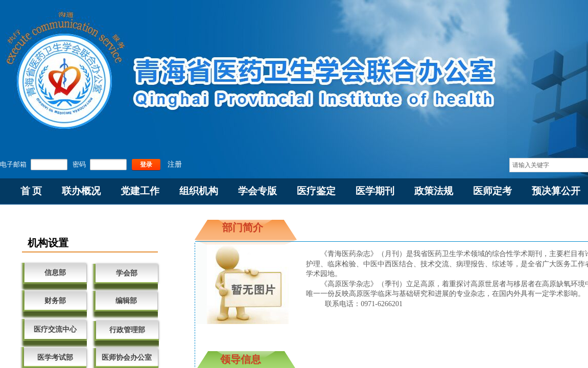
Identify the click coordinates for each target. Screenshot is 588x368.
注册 (175, 164)
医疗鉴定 (316, 191)
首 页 (31, 191)
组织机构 (199, 191)
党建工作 (140, 191)
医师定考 (492, 191)
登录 (146, 165)
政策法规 (434, 191)
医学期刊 (375, 191)
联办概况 (81, 191)
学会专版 (257, 191)
